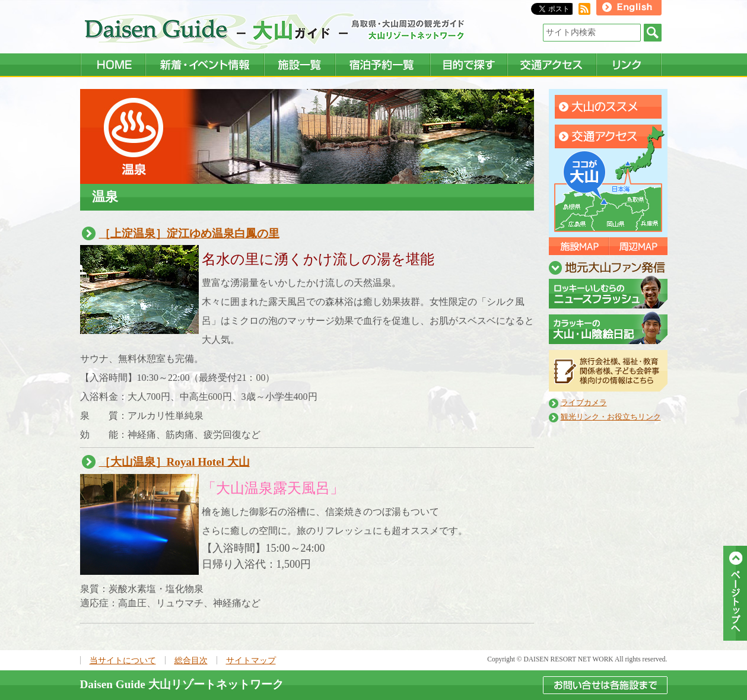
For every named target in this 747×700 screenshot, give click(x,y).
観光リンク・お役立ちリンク (611, 417)
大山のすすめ (608, 107)
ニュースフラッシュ (608, 292)
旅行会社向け (608, 371)
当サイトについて (123, 660)
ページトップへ (735, 593)
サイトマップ (251, 660)
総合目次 (191, 660)
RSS (584, 9)
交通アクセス (608, 136)
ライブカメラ (584, 403)
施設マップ (578, 246)
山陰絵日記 (608, 328)
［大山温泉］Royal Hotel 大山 (174, 462)
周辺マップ (638, 246)
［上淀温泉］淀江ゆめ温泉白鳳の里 (189, 233)
